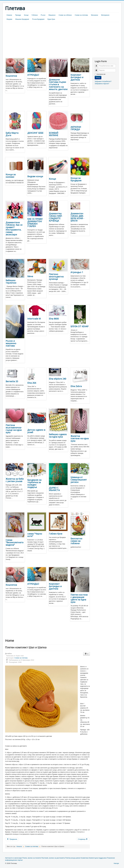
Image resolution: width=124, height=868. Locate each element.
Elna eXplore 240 (58, 379)
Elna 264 (32, 383)
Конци (26, 15)
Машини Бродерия (22, 19)
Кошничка (11, 76)
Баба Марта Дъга (12, 134)
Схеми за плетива (81, 15)
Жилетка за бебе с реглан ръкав (15, 480)
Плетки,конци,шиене (73, 858)
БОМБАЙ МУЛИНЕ (54, 134)
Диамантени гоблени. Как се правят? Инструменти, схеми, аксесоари (14, 228)
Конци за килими (11, 176)
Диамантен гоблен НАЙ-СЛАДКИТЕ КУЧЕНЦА (56, 217)
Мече (30, 276)
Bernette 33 (12, 381)
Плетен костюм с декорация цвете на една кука (79, 598)
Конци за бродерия (76, 179)
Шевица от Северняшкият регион (79, 480)
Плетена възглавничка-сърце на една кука (14, 429)
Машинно (52, 15)
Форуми (9, 19)
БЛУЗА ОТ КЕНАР (80, 326)
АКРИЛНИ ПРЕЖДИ (76, 128)
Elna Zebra (76, 386)
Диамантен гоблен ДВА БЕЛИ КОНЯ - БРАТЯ (77, 217)
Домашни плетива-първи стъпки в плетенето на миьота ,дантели (58, 84)
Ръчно (43, 15)
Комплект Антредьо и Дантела (77, 77)
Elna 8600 (54, 319)
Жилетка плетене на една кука (80, 438)
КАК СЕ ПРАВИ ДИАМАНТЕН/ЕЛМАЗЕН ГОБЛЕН (35, 223)
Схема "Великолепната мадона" (15, 542)
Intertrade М (34, 319)
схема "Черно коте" (35, 535)
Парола (98, 69)
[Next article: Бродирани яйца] (83, 839)
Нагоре (116, 863)
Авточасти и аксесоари (14, 858)
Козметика (85, 858)
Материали (105, 15)
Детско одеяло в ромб (36, 431)
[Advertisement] (25, 40)
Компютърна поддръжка (98, 858)
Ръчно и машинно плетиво (11, 343)
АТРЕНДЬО (33, 75)
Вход (98, 78)
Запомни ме (101, 74)
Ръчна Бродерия (38, 19)
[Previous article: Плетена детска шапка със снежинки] (12, 839)
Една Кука (51, 19)
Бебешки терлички (11, 282)
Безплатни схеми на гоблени (76, 541)
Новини (9, 15)
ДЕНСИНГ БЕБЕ (35, 133)
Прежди (18, 15)
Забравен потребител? (103, 81)
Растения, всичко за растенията (53, 858)
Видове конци (35, 176)
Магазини (95, 15)
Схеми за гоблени (65, 15)
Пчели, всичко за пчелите (32, 858)
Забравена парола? (102, 84)
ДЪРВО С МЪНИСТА (54, 489)
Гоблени (35, 15)
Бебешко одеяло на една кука (58, 436)
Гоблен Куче (56, 534)
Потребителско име (98, 65)
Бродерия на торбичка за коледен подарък (34, 483)
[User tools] (87, 654)
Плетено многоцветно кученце (56, 277)
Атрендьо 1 (77, 272)
